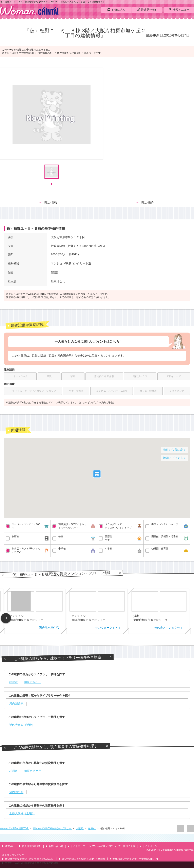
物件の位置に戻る (174, 450)
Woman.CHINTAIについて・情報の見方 (112, 846)
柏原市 (92, 828)
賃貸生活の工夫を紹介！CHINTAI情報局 (82, 859)
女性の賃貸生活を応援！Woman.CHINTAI (134, 859)
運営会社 (8, 846)
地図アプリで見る (174, 458)
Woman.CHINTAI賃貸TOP (14, 828)
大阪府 (80, 828)
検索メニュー (179, 9)
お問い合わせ (54, 846)
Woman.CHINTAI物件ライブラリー (52, 828)
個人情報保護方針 (30, 846)
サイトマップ (76, 846)
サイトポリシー (149, 846)
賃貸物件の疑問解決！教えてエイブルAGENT (28, 859)
